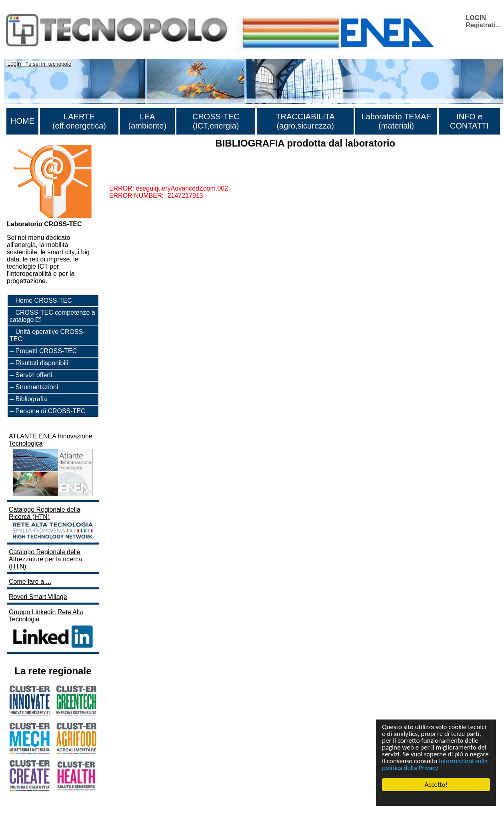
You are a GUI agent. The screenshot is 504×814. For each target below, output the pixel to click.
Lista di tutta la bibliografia (146, 167)
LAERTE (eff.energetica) (79, 121)
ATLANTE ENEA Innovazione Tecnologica (52, 465)
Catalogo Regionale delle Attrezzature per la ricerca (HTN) (45, 559)
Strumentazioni (37, 387)
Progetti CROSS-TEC (46, 351)
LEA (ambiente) (148, 121)
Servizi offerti (34, 375)
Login (14, 64)
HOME (22, 121)
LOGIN (476, 18)
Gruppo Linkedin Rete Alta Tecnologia (52, 629)
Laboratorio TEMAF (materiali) (396, 121)
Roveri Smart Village (38, 597)
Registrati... (483, 25)
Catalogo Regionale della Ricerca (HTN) (52, 523)
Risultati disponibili (42, 363)
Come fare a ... (30, 582)
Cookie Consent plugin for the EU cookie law (436, 798)
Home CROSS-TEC (43, 300)
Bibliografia (31, 399)
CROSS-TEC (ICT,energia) (216, 121)
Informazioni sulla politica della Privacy (435, 764)
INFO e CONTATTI (469, 121)
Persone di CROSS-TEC (50, 411)
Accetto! (436, 785)
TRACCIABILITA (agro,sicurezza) (305, 121)
